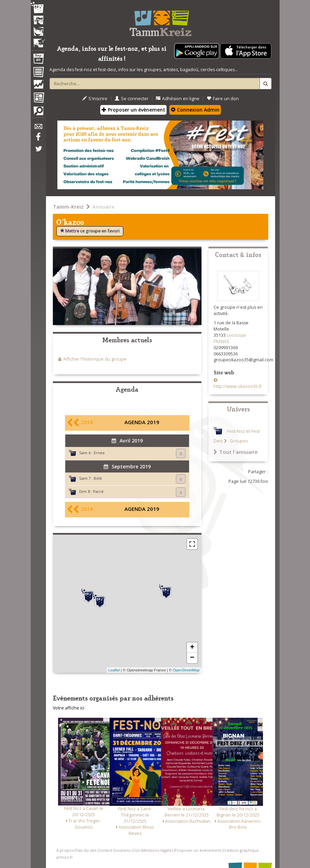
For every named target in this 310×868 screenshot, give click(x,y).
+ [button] (192, 648)
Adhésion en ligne (178, 99)
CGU (136, 850)
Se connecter (132, 99)
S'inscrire (95, 99)
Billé (98, 478)
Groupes (238, 441)
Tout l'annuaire (236, 452)
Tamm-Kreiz (68, 207)
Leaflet (114, 670)
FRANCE (222, 341)
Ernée (99, 453)
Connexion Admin (195, 110)
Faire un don (223, 99)
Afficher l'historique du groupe (95, 359)
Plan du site (86, 850)
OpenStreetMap (186, 670)
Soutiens (122, 850)
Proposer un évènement (133, 110)
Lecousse (236, 335)
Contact (105, 850)
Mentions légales (157, 850)
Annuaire (104, 207)
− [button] (192, 658)
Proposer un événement (198, 850)
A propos (65, 850)
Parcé (98, 491)
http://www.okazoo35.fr (238, 386)
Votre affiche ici (69, 708)
